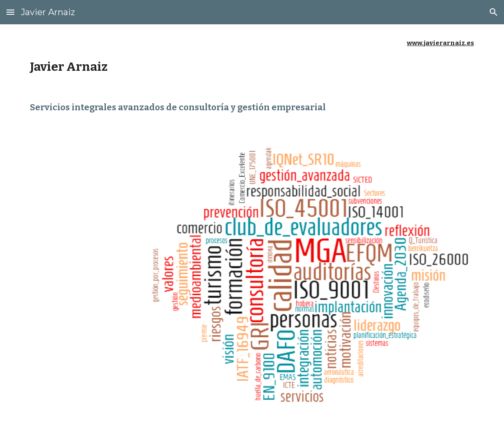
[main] (252, 56)
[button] (10, 12)
